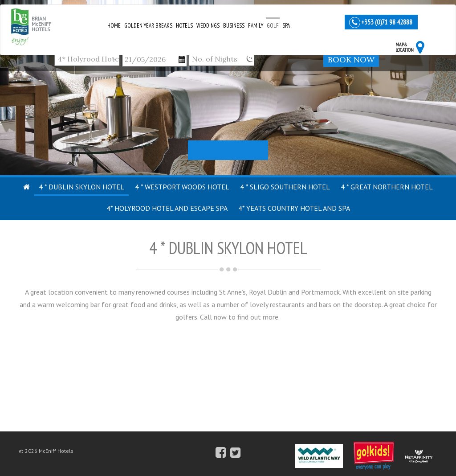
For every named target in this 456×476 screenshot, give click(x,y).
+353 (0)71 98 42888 (387, 22)
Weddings (208, 26)
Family (256, 26)
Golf (273, 26)
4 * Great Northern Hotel (387, 187)
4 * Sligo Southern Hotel (285, 187)
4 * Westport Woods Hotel (182, 187)
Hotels (184, 26)
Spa (286, 26)
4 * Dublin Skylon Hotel (81, 187)
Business (234, 26)
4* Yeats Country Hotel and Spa (294, 208)
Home (114, 26)
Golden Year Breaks (148, 26)
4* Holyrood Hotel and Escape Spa (167, 208)
